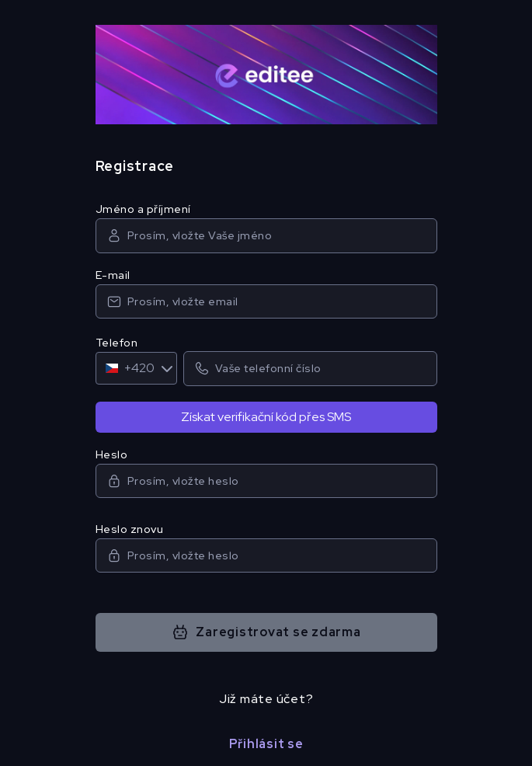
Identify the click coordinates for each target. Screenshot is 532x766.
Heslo (112, 454)
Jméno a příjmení (143, 209)
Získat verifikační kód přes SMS (266, 417)
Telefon (117, 343)
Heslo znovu (130, 529)
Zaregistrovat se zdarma (266, 632)
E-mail (113, 275)
